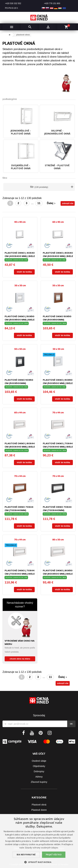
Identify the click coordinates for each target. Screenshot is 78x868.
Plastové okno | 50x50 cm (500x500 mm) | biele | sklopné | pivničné (20, 320)
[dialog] (39, 841)
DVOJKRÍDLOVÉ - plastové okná (21, 167)
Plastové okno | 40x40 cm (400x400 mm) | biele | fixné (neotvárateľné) (20, 256)
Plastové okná (39, 805)
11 (39, 203)
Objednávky (39, 766)
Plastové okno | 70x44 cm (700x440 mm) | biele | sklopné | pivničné (58, 447)
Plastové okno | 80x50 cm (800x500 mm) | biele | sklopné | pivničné (58, 574)
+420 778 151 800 (52, 3)
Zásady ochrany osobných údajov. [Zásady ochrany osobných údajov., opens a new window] (42, 848)
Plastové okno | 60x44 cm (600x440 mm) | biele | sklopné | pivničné (20, 447)
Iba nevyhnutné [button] (26, 855)
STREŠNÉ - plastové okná (57, 167)
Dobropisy (39, 771)
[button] (39, 862)
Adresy (39, 777)
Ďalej (52, 203)
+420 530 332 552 (13, 3)
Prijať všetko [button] (54, 855)
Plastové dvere (39, 810)
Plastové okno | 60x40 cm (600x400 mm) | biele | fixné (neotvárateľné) (58, 256)
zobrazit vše (68, 203)
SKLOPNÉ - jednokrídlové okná (57, 132)
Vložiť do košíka (24, 272)
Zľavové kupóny (39, 782)
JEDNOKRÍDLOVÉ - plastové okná (21, 132)
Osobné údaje (39, 761)
